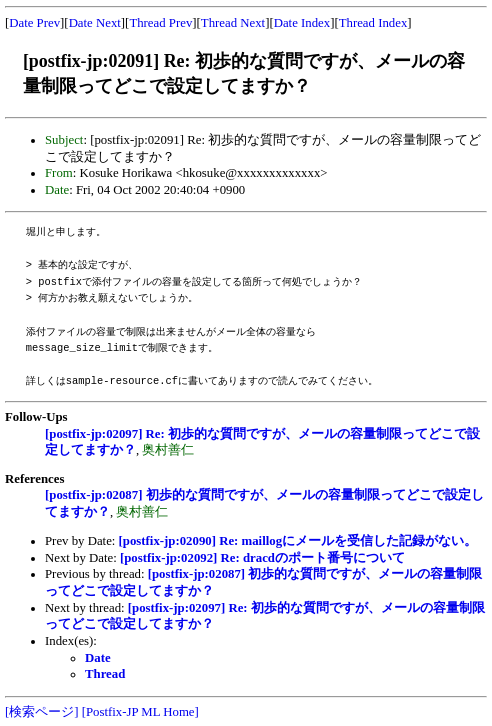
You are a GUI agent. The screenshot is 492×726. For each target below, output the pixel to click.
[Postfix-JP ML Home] (140, 712)
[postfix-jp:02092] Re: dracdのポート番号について (262, 558)
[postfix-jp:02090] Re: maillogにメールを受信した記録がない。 (298, 541)
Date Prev (34, 23)
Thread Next (233, 23)
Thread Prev (160, 23)
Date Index (302, 23)
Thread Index (373, 23)
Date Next (95, 23)
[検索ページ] (42, 712)
